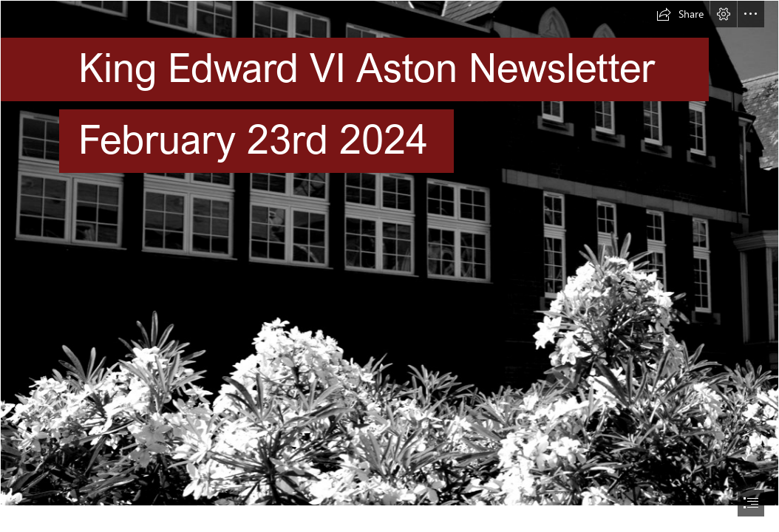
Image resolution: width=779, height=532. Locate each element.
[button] (680, 14)
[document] (389, 266)
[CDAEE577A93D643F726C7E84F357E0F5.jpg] (389, 253)
